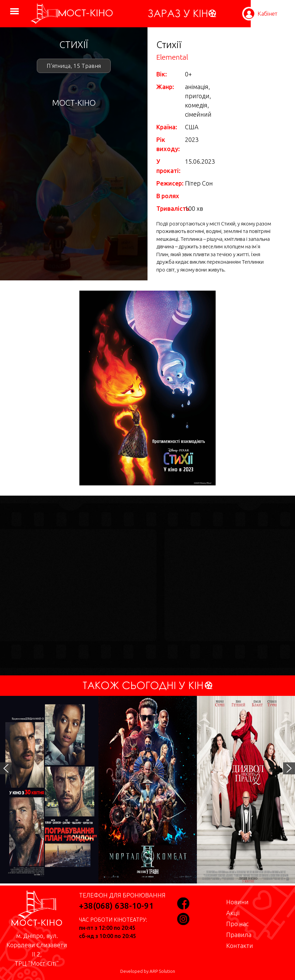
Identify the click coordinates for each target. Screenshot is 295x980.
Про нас (237, 924)
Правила (239, 935)
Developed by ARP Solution (148, 971)
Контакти (240, 946)
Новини (237, 902)
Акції (233, 913)
